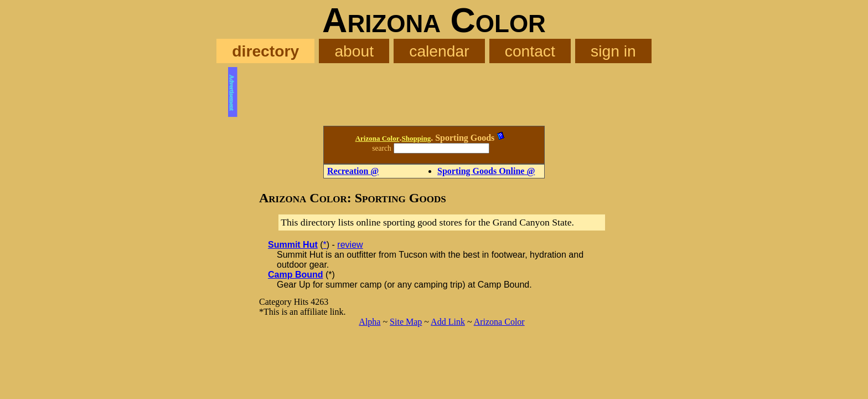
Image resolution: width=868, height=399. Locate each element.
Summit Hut (293, 245)
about (354, 51)
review (350, 245)
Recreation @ (353, 171)
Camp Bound (296, 275)
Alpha (370, 322)
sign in (613, 51)
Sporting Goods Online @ (486, 171)
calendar (439, 51)
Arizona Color (378, 138)
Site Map (406, 322)
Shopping (416, 138)
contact (530, 51)
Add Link (448, 322)
